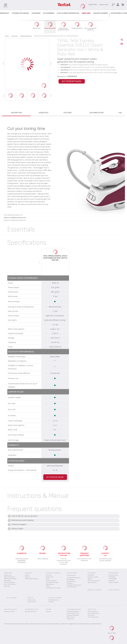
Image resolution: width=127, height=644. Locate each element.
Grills (47, 579)
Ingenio (90, 579)
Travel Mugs (112, 577)
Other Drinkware (114, 582)
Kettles (27, 575)
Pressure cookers (93, 577)
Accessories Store (119, 13)
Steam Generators (10, 577)
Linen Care (86, 13)
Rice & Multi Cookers (52, 582)
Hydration (112, 581)
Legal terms (73, 624)
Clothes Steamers (10, 582)
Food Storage (113, 579)
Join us (43, 624)
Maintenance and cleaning (23, 520)
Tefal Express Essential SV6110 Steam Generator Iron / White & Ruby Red (55, 258)
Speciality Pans (92, 582)
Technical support (19, 524)
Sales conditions (61, 624)
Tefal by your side (9, 612)
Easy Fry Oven (32, 602)
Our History (91, 615)
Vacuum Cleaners (101, 13)
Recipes (48, 612)
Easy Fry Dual (31, 600)
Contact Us (70, 619)
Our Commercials (93, 617)
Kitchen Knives (113, 575)
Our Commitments (93, 613)
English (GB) (93, 5)
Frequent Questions (73, 615)
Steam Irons (8, 575)
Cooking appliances (53, 573)
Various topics (17, 529)
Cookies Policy (84, 624)
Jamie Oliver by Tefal (94, 581)
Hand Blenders (71, 581)
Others (48, 586)
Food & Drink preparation (68, 13)
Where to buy (71, 617)
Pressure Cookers (51, 581)
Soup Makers (71, 580)
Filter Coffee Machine (32, 579)
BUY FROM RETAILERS (72, 81)
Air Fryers (49, 575)
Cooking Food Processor (53, 588)
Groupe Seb (35, 624)
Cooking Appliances (20, 13)
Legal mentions (96, 624)
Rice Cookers (12, 598)
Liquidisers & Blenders (74, 578)
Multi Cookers (114, 590)
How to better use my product (24, 516)
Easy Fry (30, 598)
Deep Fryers (50, 577)
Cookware (36, 13)
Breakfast (5, 13)
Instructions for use (73, 613)
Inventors (51, 624)
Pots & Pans (91, 575)
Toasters (28, 577)
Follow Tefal (104, 5)
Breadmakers (50, 584)
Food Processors (72, 587)
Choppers (70, 583)
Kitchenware (49, 13)
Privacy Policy (24, 624)
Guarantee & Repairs (73, 612)
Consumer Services (11, 624)
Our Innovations (93, 612)
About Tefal (112, 633)
